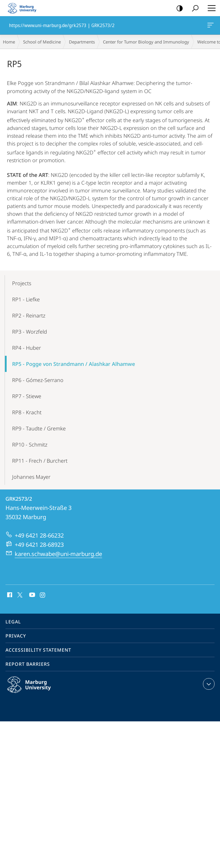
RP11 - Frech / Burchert (40, 461)
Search (193, 8)
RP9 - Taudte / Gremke (39, 428)
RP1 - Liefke (26, 299)
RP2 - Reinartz (29, 315)
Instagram (43, 595)
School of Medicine (42, 42)
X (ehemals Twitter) (19, 594)
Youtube (32, 595)
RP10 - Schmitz (30, 445)
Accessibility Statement (38, 650)
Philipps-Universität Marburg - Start (25, 8)
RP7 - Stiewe (27, 396)
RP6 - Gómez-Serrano (38, 380)
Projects (22, 283)
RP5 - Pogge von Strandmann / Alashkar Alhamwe (74, 364)
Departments (82, 42)
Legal (13, 622)
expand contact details (208, 684)
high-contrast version (178, 8)
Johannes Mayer (31, 477)
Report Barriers (28, 664)
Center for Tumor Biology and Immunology (146, 42)
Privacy (16, 636)
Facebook (9, 595)
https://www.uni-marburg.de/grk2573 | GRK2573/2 (210, 26)
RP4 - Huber (27, 348)
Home (9, 42)
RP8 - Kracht (27, 412)
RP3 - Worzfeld (30, 332)
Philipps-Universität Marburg (35, 689)
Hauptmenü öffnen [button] (210, 8)
